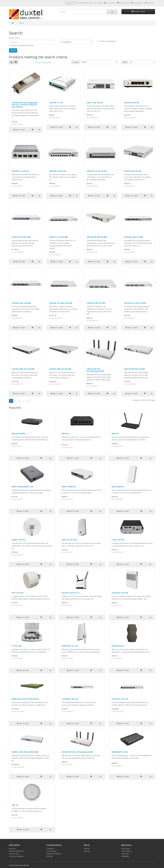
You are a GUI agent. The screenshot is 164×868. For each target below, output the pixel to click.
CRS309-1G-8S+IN (58, 171)
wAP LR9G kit (118, 487)
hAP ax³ (115, 433)
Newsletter (125, 856)
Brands (87, 849)
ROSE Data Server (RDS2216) (25, 699)
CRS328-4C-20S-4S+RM (135, 303)
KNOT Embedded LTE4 (22, 487)
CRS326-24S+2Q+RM (21, 303)
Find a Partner (52, 851)
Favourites (125, 854)
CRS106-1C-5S (56, 103)
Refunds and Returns (54, 854)
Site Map (50, 856)
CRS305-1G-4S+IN (20, 171)
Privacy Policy (14, 854)
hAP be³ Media (19, 433)
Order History (127, 851)
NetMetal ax (118, 646)
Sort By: (76, 62)
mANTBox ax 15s (70, 646)
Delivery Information (16, 851)
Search (21, 23)
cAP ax (15, 805)
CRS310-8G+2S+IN (133, 171)
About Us (12, 849)
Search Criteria (14, 38)
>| (28, 401)
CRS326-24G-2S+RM (134, 237)
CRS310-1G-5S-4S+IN (97, 171)
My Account (126, 849)
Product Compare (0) (43, 63)
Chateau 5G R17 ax (71, 593)
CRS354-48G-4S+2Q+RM (23, 369)
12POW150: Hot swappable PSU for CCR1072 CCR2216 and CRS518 (25, 105)
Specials (87, 851)
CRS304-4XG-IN (131, 103)
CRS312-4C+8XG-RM (21, 237)
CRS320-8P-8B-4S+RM (97, 237)
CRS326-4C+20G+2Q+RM (61, 303)
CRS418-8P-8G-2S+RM (134, 369)
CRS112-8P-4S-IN (95, 103)
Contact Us (70, 3)
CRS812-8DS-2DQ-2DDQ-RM (25, 752)
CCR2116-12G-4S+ (120, 699)
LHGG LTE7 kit (18, 540)
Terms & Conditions (16, 856)
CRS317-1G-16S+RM (59, 237)
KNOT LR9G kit (69, 487)
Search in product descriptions (21, 46)
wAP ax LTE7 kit (69, 540)
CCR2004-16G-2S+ (70, 699)
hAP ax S (66, 433)
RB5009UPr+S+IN (120, 752)
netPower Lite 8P (120, 593)
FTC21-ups (17, 646)
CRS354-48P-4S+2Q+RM (60, 369)
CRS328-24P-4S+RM (96, 303)
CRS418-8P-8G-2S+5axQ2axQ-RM (95, 370)
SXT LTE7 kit (18, 593)
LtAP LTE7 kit (118, 540)
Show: (125, 62)
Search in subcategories (106, 41)
